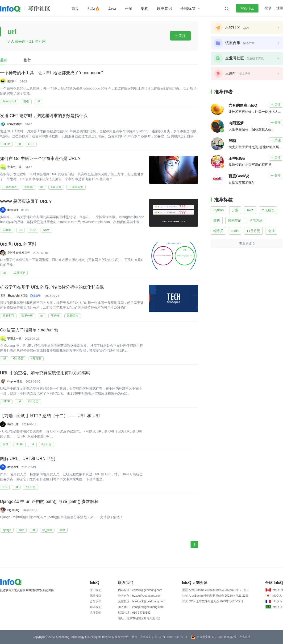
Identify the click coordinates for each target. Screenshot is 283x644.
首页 (75, 9)
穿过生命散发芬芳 (19, 253)
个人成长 (268, 210)
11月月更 (253, 231)
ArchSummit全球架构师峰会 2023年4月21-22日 (218, 596)
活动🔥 (94, 9)
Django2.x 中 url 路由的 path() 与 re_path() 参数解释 (49, 501)
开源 (129, 9)
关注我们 (96, 613)
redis (235, 231)
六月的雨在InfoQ (243, 105)
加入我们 (96, 607)
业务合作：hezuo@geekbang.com (140, 596)
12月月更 (19, 273)
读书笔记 (164, 9)
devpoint (13, 210)
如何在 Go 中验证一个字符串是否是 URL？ (41, 159)
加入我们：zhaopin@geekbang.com (141, 607)
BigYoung (13, 510)
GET (31, 144)
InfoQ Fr (277, 601)
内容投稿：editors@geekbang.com (140, 590)
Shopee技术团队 (18, 296)
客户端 (55, 316)
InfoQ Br (277, 607)
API (5, 487)
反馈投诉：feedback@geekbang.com (142, 601)
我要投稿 (96, 596)
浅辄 (232, 141)
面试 (5, 444)
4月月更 (36, 359)
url (38, 101)
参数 (62, 530)
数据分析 (27, 316)
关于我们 (96, 590)
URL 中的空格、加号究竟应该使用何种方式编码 (45, 373)
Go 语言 (56, 187)
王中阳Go (237, 158)
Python (219, 210)
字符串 (29, 187)
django (7, 530)
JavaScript (9, 101)
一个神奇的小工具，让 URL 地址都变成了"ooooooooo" (51, 73)
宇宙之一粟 (14, 167)
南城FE (12, 81)
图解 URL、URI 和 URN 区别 (28, 459)
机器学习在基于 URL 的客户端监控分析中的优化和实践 (52, 287)
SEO (33, 230)
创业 (271, 231)
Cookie (7, 230)
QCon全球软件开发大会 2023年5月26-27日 (216, 601)
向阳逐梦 (236, 123)
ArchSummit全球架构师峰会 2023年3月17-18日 (218, 590)
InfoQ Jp (277, 596)
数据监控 (73, 316)
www (46, 230)
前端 (26, 101)
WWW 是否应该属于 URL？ (26, 201)
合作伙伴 (96, 601)
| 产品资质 (244, 637)
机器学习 (8, 316)
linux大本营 (15, 124)
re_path (47, 530)
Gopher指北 (15, 381)
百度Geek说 (239, 176)
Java (112, 9)
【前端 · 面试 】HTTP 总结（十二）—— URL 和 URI (50, 416)
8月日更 (47, 444)
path (21, 530)
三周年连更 (76, 187)
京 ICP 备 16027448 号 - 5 (171, 637)
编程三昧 (13, 424)
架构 (145, 9)
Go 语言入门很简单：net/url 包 (29, 330)
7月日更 (31, 487)
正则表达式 (10, 187)
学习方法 (256, 220)
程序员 (218, 231)
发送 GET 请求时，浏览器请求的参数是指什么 (44, 116)
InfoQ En (277, 590)
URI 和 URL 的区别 (18, 244)
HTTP (6, 144)
